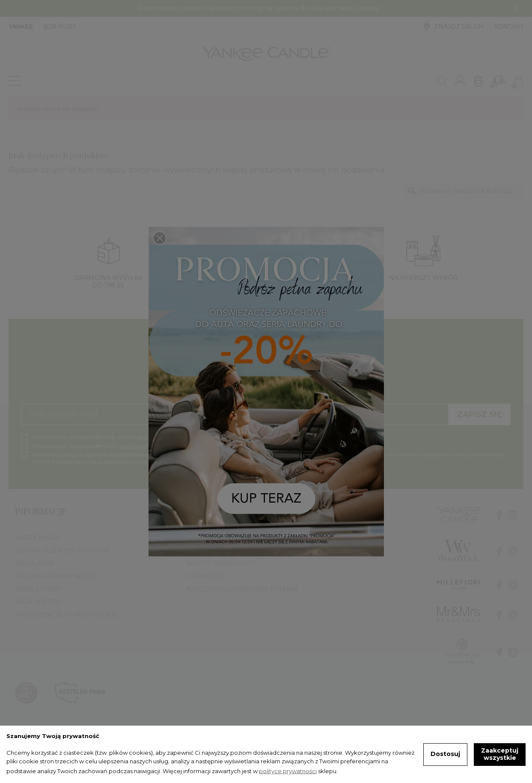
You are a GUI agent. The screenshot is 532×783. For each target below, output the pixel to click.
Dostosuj (445, 754)
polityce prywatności (288, 771)
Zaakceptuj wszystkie (500, 754)
